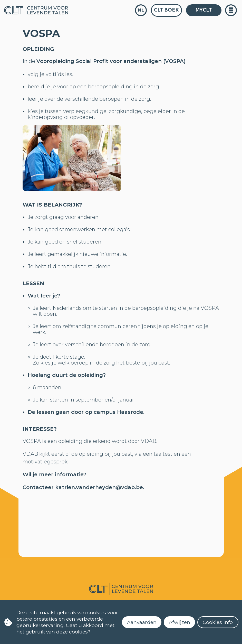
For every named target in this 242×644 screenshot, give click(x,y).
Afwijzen (180, 622)
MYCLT (204, 10)
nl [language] (141, 10)
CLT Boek (166, 10)
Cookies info (218, 622)
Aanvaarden (142, 622)
